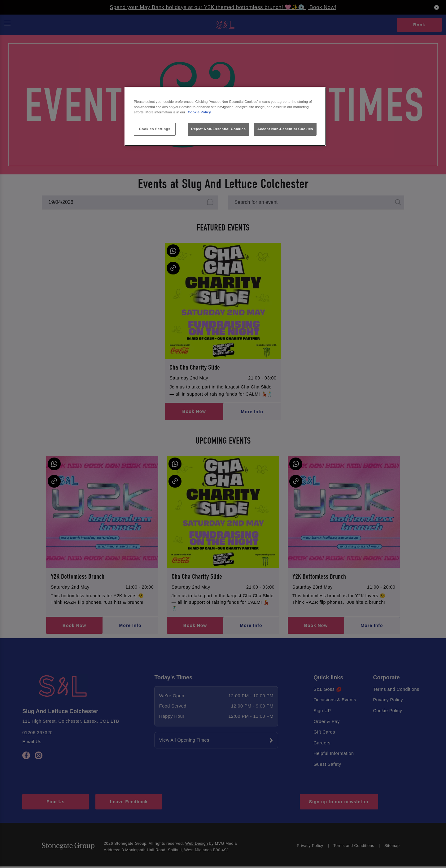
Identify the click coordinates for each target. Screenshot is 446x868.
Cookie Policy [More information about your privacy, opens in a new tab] (199, 112)
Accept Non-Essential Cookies (285, 129)
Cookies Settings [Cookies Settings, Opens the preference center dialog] (155, 129)
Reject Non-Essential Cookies (219, 129)
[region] (225, 116)
